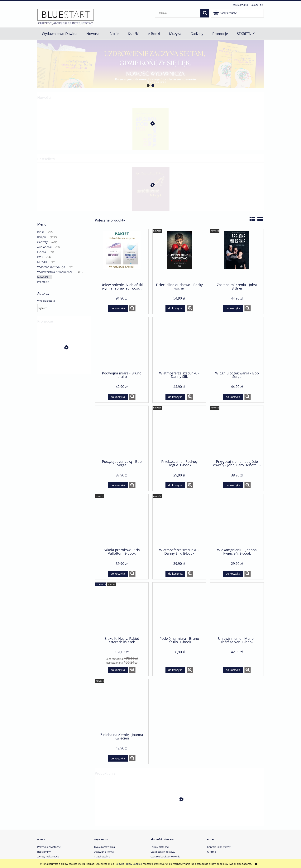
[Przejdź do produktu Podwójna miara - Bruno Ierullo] (122, 344)
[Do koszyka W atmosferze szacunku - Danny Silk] (175, 397)
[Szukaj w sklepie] (179, 13)
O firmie (212, 852)
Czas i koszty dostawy (163, 852)
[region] (150, 64)
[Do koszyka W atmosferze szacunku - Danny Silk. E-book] (175, 574)
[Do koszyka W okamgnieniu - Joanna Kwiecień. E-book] (233, 574)
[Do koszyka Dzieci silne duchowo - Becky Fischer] (175, 308)
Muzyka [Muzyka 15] (42, 262)
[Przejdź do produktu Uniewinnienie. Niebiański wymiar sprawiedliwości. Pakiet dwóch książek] (122, 255)
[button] (132, 308)
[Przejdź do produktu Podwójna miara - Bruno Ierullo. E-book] (179, 609)
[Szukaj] (205, 13)
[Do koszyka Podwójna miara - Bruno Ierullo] (118, 397)
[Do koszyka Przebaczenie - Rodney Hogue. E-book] (175, 485)
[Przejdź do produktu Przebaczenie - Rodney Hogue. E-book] (179, 432)
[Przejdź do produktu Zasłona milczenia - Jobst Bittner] (237, 255)
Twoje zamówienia (104, 847)
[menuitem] (60, 34)
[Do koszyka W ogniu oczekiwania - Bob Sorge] (233, 397)
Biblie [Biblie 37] (41, 232)
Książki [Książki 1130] (42, 237)
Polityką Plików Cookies (128, 864)
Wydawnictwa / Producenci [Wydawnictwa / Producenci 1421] (55, 272)
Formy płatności (160, 847)
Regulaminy (44, 852)
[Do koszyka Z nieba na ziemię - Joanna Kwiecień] (118, 758)
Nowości (43, 277)
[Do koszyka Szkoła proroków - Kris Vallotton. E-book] (118, 574)
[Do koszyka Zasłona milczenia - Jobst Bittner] (233, 308)
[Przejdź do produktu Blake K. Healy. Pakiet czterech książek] (64, 365)
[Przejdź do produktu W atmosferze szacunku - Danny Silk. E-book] (179, 521)
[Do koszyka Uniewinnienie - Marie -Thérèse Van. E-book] (233, 670)
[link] (150, 64)
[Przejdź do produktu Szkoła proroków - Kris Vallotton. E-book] (122, 521)
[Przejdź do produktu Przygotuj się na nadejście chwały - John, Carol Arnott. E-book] (237, 432)
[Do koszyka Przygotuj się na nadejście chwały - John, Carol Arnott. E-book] (233, 485)
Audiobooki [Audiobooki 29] (44, 247)
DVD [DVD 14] (40, 257)
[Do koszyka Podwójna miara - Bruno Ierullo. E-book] (175, 670)
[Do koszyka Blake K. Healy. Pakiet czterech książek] (118, 670)
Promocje (43, 282)
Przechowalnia (102, 856)
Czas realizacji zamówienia (165, 856)
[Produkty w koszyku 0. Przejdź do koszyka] (225, 13)
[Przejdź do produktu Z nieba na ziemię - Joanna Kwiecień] (122, 705)
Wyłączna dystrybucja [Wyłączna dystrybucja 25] (51, 267)
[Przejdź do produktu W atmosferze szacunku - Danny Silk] (179, 344)
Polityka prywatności (49, 847)
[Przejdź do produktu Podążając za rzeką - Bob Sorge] (122, 432)
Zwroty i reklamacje (48, 856)
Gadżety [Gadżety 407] (42, 242)
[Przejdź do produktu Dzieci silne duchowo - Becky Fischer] (179, 255)
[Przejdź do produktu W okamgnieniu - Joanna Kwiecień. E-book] (237, 521)
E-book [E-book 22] (42, 252)
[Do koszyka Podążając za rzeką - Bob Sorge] (118, 485)
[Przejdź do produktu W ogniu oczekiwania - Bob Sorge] (237, 344)
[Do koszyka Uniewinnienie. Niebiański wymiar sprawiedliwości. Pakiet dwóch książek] (118, 308)
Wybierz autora (46, 301)
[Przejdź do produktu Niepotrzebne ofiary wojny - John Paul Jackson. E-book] (179, 818)
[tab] (148, 85)
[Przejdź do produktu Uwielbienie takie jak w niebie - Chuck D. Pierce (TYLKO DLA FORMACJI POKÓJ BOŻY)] (150, 203)
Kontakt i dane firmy (219, 847)
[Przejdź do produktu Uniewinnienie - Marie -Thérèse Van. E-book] (237, 609)
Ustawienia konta (104, 852)
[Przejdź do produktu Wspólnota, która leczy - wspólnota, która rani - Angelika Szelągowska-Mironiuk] (150, 142)
